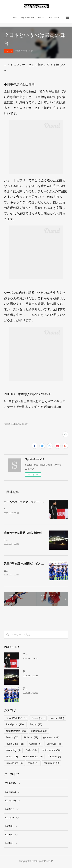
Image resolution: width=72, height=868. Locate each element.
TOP (15, 18)
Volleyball (54, 745)
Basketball (54, 18)
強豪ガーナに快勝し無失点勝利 (23, 533)
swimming (13, 751)
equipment (51, 764)
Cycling (35, 745)
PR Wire (54, 757)
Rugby (36, 725)
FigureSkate (28, 18)
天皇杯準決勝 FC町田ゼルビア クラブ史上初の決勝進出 (37, 564)
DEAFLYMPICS (16, 719)
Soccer (41, 18)
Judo (31, 751)
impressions (14, 764)
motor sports (51, 751)
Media (12, 757)
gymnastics (51, 738)
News (9, 51)
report (33, 764)
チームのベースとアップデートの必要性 (28, 502)
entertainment (16, 732)
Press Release (33, 757)
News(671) (8, 424)
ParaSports (15, 725)
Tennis (12, 738)
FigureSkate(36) (21, 424)
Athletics (31, 738)
